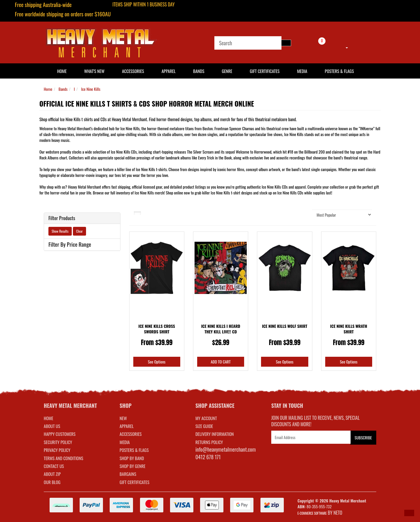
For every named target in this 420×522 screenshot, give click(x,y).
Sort (302, 214)
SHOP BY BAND (132, 458)
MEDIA (125, 442)
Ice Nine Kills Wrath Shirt (349, 329)
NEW (123, 418)
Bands (199, 71)
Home (48, 89)
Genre (227, 71)
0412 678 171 (208, 457)
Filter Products (62, 218)
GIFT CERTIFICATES (134, 482)
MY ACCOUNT (206, 418)
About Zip (52, 474)
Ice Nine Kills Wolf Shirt (285, 326)
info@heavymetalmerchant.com (226, 449)
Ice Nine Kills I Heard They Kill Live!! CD (221, 329)
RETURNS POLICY (209, 442)
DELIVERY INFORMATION (215, 434)
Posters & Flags (339, 71)
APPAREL (127, 426)
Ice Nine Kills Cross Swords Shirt (156, 329)
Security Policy (58, 442)
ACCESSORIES (131, 434)
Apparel (169, 71)
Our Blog (52, 482)
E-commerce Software (312, 513)
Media (302, 71)
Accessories (133, 71)
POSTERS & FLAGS (134, 450)
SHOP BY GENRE (133, 466)
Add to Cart (220, 362)
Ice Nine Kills (91, 89)
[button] (409, 513)
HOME (62, 71)
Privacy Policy (57, 450)
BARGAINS (128, 474)
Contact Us (54, 466)
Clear (79, 231)
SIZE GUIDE (204, 426)
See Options (157, 362)
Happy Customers (60, 434)
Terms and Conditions (63, 458)
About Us (52, 426)
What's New (94, 71)
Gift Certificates (265, 71)
